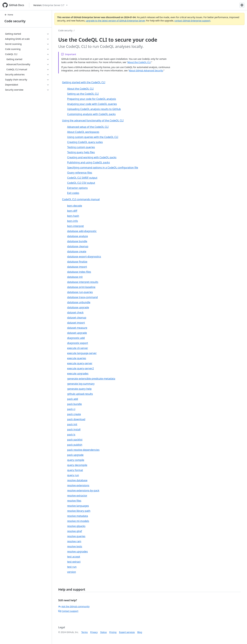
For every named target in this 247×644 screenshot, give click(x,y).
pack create (74, 414)
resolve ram (74, 541)
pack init (72, 424)
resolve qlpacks (76, 526)
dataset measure (77, 328)
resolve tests (75, 546)
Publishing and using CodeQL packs (88, 162)
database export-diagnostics (84, 257)
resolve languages (78, 506)
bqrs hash (73, 216)
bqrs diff (72, 211)
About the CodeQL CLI (139, 62)
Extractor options (77, 188)
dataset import (76, 323)
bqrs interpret (75, 226)
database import (77, 267)
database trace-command (82, 297)
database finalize (77, 262)
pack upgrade (75, 455)
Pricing (113, 632)
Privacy (94, 632)
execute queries (77, 358)
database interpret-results (83, 282)
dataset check (75, 312)
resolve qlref (75, 531)
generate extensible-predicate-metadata (91, 379)
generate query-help (79, 389)
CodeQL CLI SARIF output (82, 178)
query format (75, 470)
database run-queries (80, 292)
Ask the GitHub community (74, 606)
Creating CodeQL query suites (85, 142)
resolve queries (76, 536)
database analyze (78, 236)
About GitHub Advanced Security (146, 70)
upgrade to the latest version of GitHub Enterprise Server (115, 21)
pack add (73, 399)
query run (73, 475)
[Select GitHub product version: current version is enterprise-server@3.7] (50, 5)
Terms (85, 632)
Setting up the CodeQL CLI (83, 94)
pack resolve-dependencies (83, 450)
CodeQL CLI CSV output (81, 183)
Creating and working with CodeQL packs (92, 157)
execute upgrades (78, 373)
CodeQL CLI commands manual (81, 199)
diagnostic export (78, 343)
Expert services (127, 632)
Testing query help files (81, 152)
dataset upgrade (77, 333)
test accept (74, 557)
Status (104, 632)
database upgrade (78, 307)
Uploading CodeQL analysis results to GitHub (94, 109)
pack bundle (74, 404)
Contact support (68, 611)
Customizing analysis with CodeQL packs (91, 114)
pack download (76, 419)
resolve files (74, 501)
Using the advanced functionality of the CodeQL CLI (93, 120)
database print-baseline (81, 287)
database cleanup (78, 246)
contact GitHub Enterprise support (192, 21)
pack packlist (75, 440)
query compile (76, 460)
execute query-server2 (80, 368)
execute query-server (80, 363)
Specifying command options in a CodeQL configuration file (103, 168)
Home (9, 15)
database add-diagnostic (82, 231)
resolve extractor (77, 496)
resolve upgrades (77, 552)
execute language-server (82, 353)
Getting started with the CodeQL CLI (84, 82)
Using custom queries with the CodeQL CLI (93, 137)
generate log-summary (81, 384)
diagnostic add (76, 338)
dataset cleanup (77, 318)
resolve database (77, 480)
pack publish (75, 445)
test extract (74, 562)
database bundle (77, 241)
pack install (74, 429)
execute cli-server (78, 348)
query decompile (77, 465)
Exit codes (73, 193)
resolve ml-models (78, 521)
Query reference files (80, 173)
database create (77, 251)
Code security (15, 21)
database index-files (79, 272)
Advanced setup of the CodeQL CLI (88, 127)
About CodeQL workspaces (83, 132)
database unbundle (79, 302)
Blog (140, 632)
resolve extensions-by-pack (83, 490)
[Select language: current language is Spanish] (242, 5)
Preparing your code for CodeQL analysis (92, 99)
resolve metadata (78, 516)
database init (75, 277)
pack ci (71, 409)
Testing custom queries (81, 147)
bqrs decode (75, 206)
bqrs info (72, 221)
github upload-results (80, 394)
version (72, 572)
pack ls (71, 435)
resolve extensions (78, 485)
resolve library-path (79, 511)
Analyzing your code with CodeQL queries (92, 104)
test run (72, 567)
